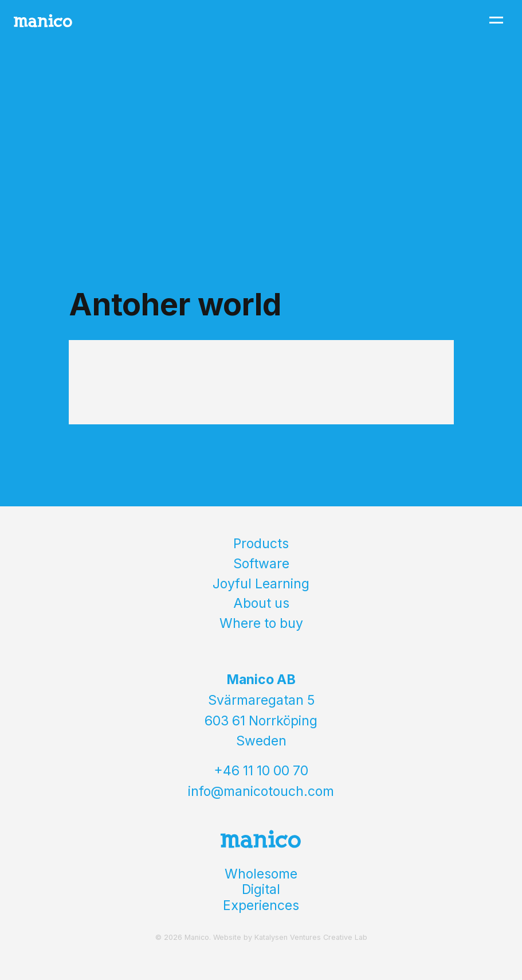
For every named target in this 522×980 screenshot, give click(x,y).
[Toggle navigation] (496, 20)
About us (261, 603)
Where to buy (261, 623)
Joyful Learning (261, 584)
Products (261, 544)
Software (261, 564)
